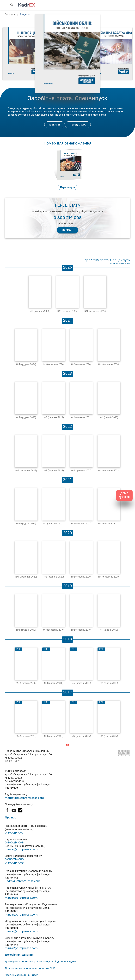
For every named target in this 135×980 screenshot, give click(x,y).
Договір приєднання (19, 955)
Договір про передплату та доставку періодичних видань (40, 961)
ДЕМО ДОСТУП (124, 495)
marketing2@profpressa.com (24, 798)
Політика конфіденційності (22, 975)
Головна (10, 15)
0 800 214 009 (14, 863)
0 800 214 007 (14, 833)
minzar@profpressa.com (21, 849)
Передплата (78, 125)
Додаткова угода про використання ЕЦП (30, 968)
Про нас (10, 818)
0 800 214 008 (14, 843)
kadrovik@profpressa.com (22, 881)
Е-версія (55, 125)
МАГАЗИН (67, 230)
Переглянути (67, 187)
